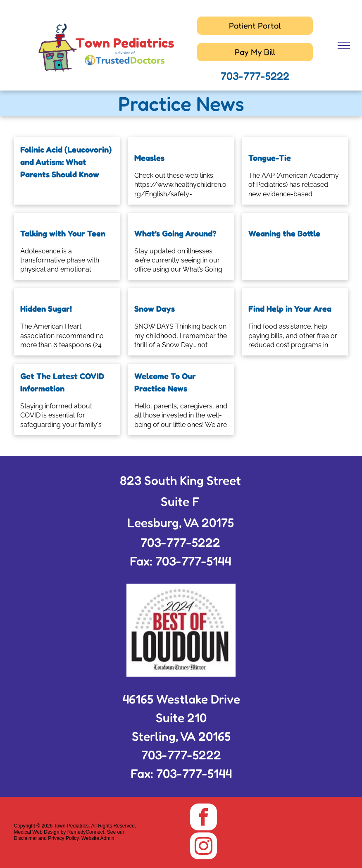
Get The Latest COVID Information (62, 382)
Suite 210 (181, 718)
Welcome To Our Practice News (165, 382)
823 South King (162, 480)
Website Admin (98, 838)
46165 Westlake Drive (181, 699)
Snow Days (155, 309)
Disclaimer (26, 838)
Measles (149, 158)
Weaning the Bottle (284, 234)
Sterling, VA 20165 (181, 736)
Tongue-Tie (270, 158)
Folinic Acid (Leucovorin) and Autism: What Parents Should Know (66, 162)
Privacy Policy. (64, 838)
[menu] (344, 45)
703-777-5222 (255, 76)
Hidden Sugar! (46, 309)
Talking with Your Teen (63, 234)
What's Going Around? (175, 234)
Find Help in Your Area (290, 309)
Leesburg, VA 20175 (181, 522)
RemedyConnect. (87, 832)
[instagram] (204, 847)
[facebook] (204, 818)
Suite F (180, 501)
